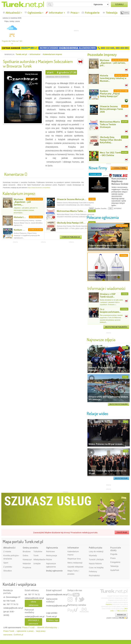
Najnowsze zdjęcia (101, 339)
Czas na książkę (96, 567)
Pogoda (114, 554)
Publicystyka (96, 548)
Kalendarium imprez (53, 54)
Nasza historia (95, 563)
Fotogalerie (92, 13)
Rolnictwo (50, 551)
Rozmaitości (94, 575)
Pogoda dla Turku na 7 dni (12, 42)
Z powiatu (8, 567)
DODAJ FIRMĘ (120, 168)
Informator (56, 13)
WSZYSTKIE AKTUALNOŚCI (116, 327)
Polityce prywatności (122, 611)
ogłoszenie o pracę (25, 631)
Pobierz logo (53, 620)
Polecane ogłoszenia (103, 217)
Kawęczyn (27, 559)
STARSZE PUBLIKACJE (71, 237)
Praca (74, 13)
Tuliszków (38, 551)
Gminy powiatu (30, 548)
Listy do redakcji (96, 551)
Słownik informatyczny (47, 627)
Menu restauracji (75, 563)
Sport (6, 563)
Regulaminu (109, 604)
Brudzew (27, 551)
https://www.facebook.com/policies (39, 188)
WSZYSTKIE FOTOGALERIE (119, 404)
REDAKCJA (121, 615)
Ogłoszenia (34, 13)
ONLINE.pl (123, 618)
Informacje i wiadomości (106, 288)
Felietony (93, 571)
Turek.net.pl (21, 54)
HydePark (115, 570)
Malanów (27, 563)
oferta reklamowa (33, 603)
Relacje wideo (97, 413)
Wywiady (93, 555)
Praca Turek (9, 631)
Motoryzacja (52, 555)
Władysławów (40, 559)
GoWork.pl (18, 635)
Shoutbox (8, 571)
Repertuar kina (74, 559)
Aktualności (13, 13)
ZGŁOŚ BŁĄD (122, 532)
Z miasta (7, 551)
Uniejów (37, 563)
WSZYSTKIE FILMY (121, 478)
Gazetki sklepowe (75, 567)
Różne (49, 559)
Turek (36, 555)
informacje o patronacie (33, 622)
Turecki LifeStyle (96, 559)
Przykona (27, 567)
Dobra (25, 555)
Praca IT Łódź (28, 627)
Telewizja (112, 13)
